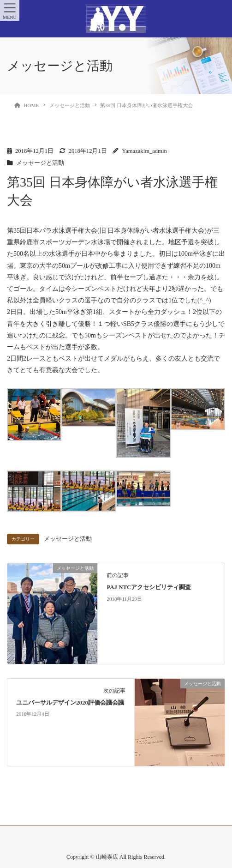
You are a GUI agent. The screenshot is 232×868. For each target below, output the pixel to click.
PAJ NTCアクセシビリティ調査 (149, 587)
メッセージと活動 (40, 163)
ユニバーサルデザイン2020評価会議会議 (70, 703)
